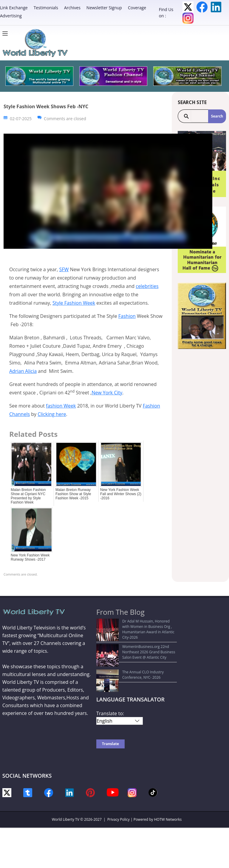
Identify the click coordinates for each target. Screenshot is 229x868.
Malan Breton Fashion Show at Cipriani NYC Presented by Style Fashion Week (28, 496)
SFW (64, 269)
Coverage (137, 8)
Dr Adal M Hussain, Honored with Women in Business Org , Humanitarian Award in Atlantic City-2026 (136, 627)
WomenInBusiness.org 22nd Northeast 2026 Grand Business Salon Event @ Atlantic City (137, 644)
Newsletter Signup (104, 8)
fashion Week (61, 406)
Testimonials (46, 8)
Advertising (11, 16)
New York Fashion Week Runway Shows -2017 (30, 557)
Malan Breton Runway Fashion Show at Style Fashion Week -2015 (73, 494)
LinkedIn (216, 7)
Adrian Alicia (23, 371)
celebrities (147, 286)
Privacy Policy (119, 795)
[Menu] (7, 33)
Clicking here (52, 414)
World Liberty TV (66, 795)
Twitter (188, 7)
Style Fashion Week (74, 303)
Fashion (127, 316)
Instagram (188, 18)
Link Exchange (14, 8)
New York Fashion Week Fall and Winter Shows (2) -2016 (121, 494)
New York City (107, 393)
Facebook (202, 7)
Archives (72, 8)
